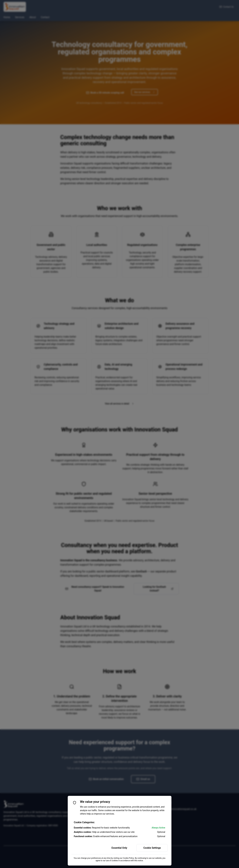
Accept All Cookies (87, 848)
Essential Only (119, 848)
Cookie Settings (152, 848)
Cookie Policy (128, 858)
